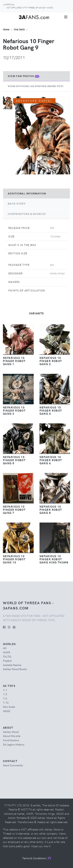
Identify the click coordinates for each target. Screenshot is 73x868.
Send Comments (13, 765)
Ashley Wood (11, 732)
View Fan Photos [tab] (24, 76)
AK (5, 648)
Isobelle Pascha (12, 665)
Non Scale (9, 707)
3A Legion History (14, 744)
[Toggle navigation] (66, 17)
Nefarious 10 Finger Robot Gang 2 (51, 361)
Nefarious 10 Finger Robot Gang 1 (14, 361)
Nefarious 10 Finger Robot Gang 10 (14, 559)
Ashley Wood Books (15, 669)
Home (6, 29)
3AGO (7, 711)
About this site (12, 736)
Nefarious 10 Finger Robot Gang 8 (51, 510)
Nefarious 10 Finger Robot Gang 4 (51, 410)
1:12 (6, 702)
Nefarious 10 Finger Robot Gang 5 (14, 460)
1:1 (5, 690)
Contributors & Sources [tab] (27, 214)
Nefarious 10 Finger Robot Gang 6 (51, 460)
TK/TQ (7, 656)
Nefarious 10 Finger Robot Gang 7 (14, 510)
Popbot (7, 661)
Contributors (11, 740)
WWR (7, 652)
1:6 (5, 698)
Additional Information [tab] (27, 193)
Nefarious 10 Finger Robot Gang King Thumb (54, 559)
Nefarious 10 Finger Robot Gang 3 (14, 410)
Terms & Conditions (34, 858)
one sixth (19, 29)
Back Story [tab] (17, 204)
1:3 (5, 694)
